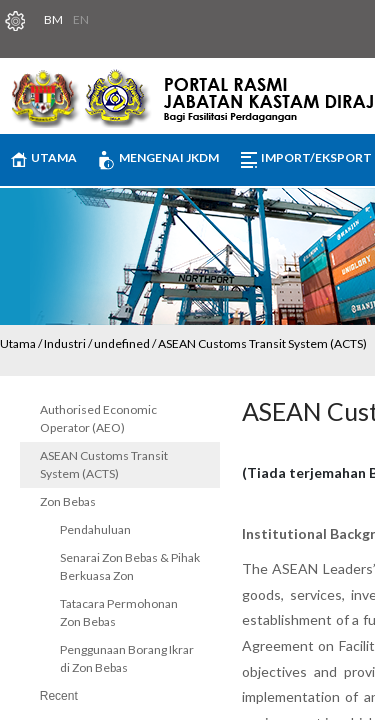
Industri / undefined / (101, 343)
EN (81, 19)
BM (53, 19)
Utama (18, 343)
